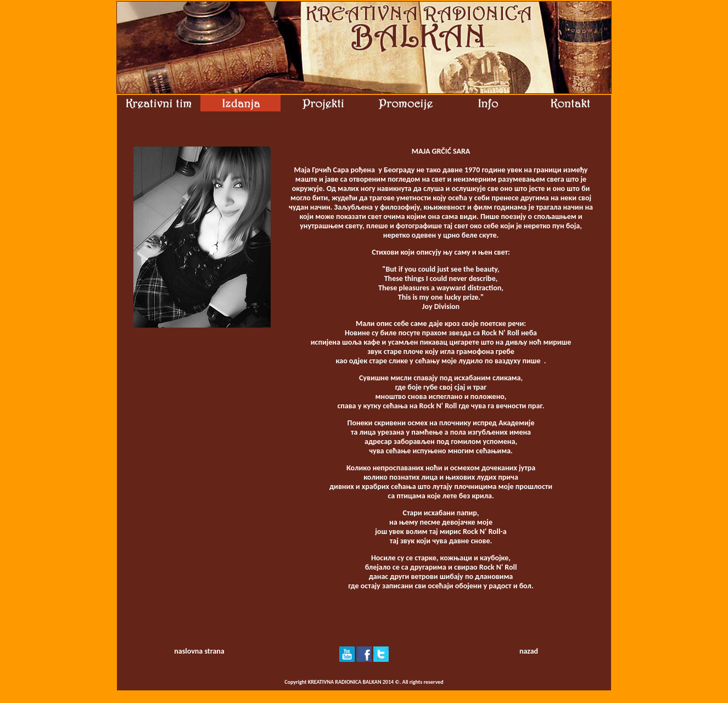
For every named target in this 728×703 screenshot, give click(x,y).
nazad (529, 651)
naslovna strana (199, 651)
